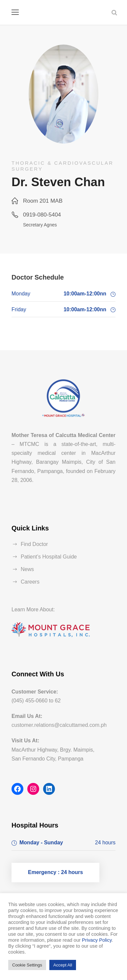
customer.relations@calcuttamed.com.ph (59, 725)
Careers (30, 582)
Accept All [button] (63, 965)
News (27, 569)
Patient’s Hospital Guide (49, 557)
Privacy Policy (97, 940)
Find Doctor (34, 544)
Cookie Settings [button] (27, 965)
